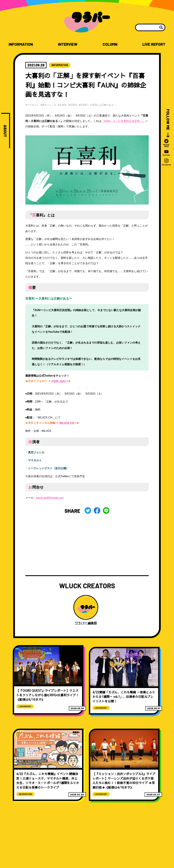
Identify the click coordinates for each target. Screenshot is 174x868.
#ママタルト (32, 105)
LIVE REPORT (154, 44)
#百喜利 (73, 105)
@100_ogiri (58, 381)
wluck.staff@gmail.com (50, 498)
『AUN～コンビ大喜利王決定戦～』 (123, 121)
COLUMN (110, 44)
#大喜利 (63, 105)
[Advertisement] (87, 545)
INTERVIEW (68, 44)
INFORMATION (21, 44)
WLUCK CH (67, 423)
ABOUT (5, 131)
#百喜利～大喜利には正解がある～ (98, 105)
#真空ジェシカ (49, 105)
